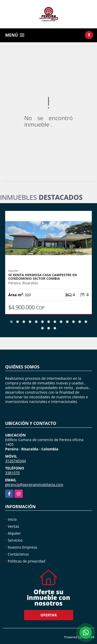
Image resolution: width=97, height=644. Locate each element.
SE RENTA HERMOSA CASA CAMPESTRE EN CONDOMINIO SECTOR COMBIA (43, 277)
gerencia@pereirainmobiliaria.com (34, 485)
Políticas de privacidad (27, 561)
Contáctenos (18, 554)
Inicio (12, 519)
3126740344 (16, 461)
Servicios (15, 540)
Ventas (13, 526)
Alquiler (14, 533)
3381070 (12, 473)
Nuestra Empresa (22, 547)
